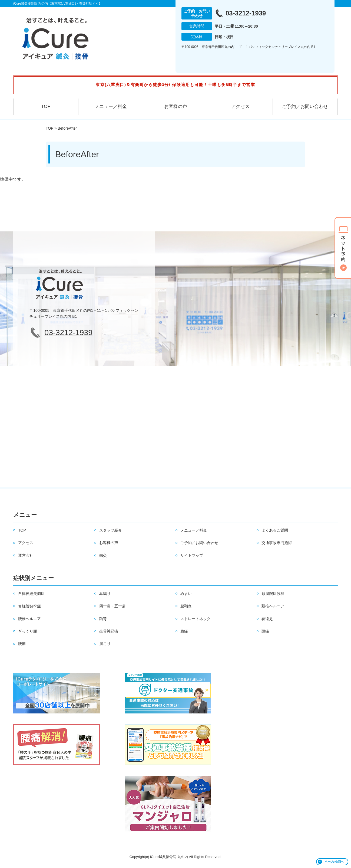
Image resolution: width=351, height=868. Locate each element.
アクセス (240, 107)
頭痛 (265, 631)
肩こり (105, 644)
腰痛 (22, 644)
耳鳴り (105, 594)
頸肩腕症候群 (273, 594)
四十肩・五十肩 (112, 606)
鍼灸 (103, 555)
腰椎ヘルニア (29, 619)
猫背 (103, 619)
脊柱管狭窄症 (29, 606)
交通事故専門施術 (277, 543)
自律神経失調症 (31, 594)
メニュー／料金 (111, 107)
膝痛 (184, 631)
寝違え (267, 619)
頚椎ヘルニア (273, 606)
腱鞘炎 (186, 606)
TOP (46, 107)
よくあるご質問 (275, 530)
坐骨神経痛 (109, 631)
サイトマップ (192, 555)
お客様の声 (176, 107)
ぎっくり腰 (28, 631)
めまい (186, 594)
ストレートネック (196, 619)
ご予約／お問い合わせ (305, 107)
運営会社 (26, 555)
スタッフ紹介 (111, 530)
